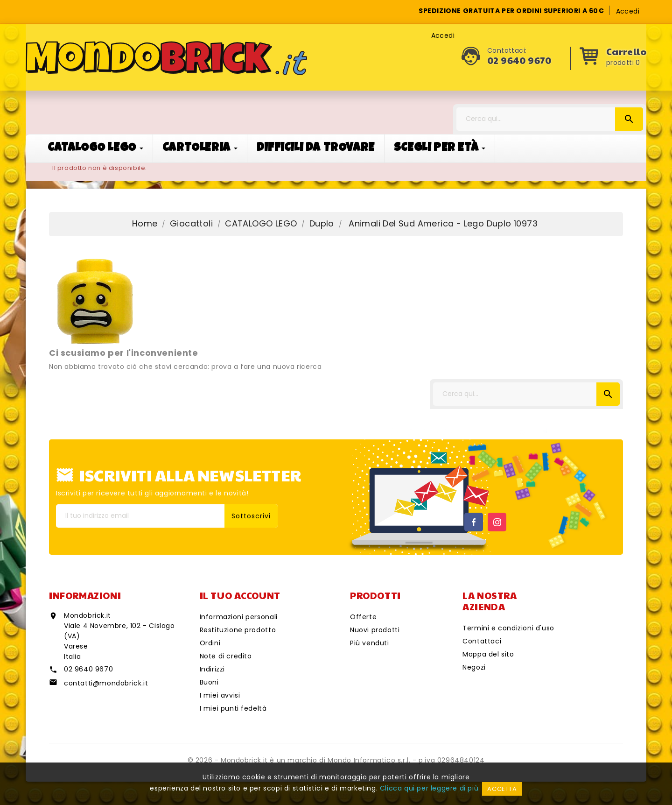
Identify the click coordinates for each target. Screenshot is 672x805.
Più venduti (370, 643)
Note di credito (226, 656)
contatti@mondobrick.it (106, 683)
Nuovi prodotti (375, 630)
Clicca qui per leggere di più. (430, 788)
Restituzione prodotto (238, 630)
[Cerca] (550, 119)
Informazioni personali (239, 617)
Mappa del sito (488, 654)
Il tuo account (240, 595)
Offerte (363, 617)
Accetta (502, 789)
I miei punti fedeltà (233, 708)
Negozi (474, 667)
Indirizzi (212, 669)
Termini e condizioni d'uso (508, 628)
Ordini (210, 643)
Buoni (209, 682)
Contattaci (482, 641)
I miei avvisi (220, 695)
